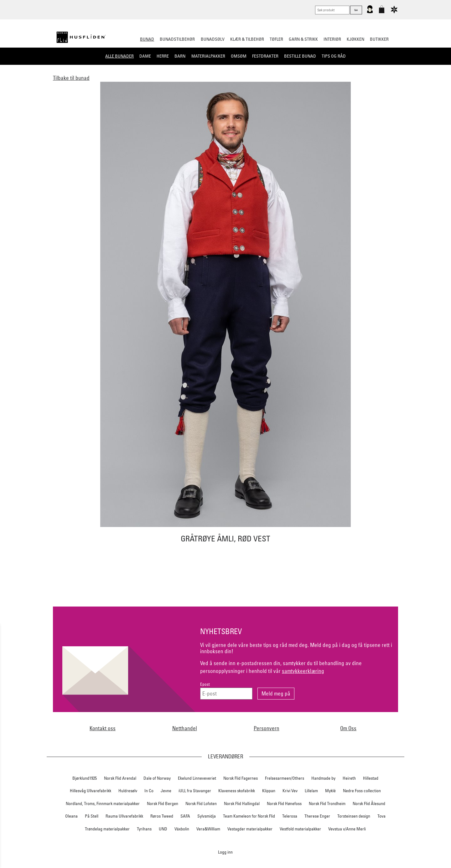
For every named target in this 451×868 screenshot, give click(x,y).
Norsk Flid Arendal (120, 778)
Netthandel (185, 728)
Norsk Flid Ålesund (369, 803)
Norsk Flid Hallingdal (242, 803)
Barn (180, 56)
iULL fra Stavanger (195, 791)
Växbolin (182, 829)
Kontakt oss (103, 728)
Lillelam (311, 791)
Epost (205, 684)
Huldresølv (128, 791)
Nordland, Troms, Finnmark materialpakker (103, 803)
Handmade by (323, 778)
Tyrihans (144, 829)
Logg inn (225, 852)
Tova (381, 816)
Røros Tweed (162, 816)
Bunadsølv (213, 39)
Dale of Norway (157, 778)
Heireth (349, 778)
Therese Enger (317, 816)
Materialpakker (208, 56)
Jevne (166, 791)
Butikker (379, 39)
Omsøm (239, 56)
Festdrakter (265, 56)
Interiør (332, 39)
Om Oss (348, 728)
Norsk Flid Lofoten (201, 803)
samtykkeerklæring (303, 671)
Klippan (269, 791)
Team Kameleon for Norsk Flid (249, 816)
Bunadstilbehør (177, 39)
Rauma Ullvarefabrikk (124, 816)
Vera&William (208, 829)
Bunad (147, 39)
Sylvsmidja (207, 816)
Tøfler (276, 39)
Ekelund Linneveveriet (197, 778)
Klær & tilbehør (247, 39)
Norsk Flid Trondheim (327, 803)
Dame (145, 56)
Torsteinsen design (354, 816)
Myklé (330, 791)
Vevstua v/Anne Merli (347, 829)
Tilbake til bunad (71, 78)
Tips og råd (334, 56)
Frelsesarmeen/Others (285, 778)
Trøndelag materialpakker (107, 829)
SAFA (185, 816)
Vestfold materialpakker (300, 829)
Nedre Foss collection (362, 791)
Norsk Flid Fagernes (241, 778)
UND (163, 829)
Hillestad (371, 778)
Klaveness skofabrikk (237, 791)
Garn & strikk (303, 39)
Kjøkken (355, 39)
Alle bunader (119, 56)
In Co (149, 791)
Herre (163, 56)
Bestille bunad (300, 56)
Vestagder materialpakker (250, 829)
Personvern (267, 728)
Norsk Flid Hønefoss (284, 803)
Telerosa (290, 816)
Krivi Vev (290, 791)
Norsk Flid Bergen (163, 803)
